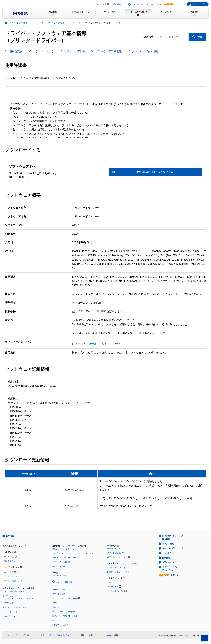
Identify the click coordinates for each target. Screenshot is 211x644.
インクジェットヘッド (116, 568)
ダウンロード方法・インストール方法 (98, 344)
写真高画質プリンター (13, 561)
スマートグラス (59, 594)
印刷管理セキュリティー (62, 625)
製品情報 (10, 536)
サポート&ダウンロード (173, 548)
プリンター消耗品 (60, 576)
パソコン (56, 603)
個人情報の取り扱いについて (70, 635)
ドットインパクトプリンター (14, 607)
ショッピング (168, 553)
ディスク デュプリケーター (64, 612)
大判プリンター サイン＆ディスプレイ (68, 549)
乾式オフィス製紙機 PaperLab (65, 616)
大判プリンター (9, 603)
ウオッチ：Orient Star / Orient (65, 598)
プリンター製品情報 (64, 582)
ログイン (173, 4)
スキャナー (57, 607)
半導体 (110, 582)
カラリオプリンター (12, 572)
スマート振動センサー (116, 553)
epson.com (110, 635)
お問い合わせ (117, 4)
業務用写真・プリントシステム (65, 558)
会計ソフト (57, 620)
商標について (95, 635)
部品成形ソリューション (117, 557)
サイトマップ (11, 635)
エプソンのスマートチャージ (14, 591)
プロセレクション (11, 576)
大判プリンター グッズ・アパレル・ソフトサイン (73, 553)
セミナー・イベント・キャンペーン (146, 4)
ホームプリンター (11, 557)
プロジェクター (59, 589)
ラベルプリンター (10, 616)
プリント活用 (168, 544)
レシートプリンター (11, 612)
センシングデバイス (116, 591)
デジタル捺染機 (59, 567)
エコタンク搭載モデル (13, 581)
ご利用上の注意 (45, 635)
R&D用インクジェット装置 (118, 572)
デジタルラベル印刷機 (61, 562)
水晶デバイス (113, 587)
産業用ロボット (114, 548)
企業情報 (166, 558)
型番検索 (149, 37)
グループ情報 (101, 4)
